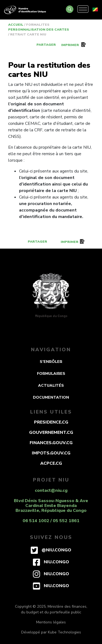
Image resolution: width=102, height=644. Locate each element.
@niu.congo (51, 550)
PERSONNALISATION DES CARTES (39, 30)
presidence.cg (51, 422)
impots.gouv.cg (51, 453)
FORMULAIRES (51, 374)
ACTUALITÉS (51, 386)
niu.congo (51, 562)
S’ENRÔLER (51, 362)
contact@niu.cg (51, 490)
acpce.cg (51, 463)
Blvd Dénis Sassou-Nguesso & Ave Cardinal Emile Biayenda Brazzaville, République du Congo (51, 506)
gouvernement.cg (51, 432)
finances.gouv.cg (51, 443)
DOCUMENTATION (51, 397)
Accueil (16, 25)
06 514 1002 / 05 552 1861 (51, 521)
